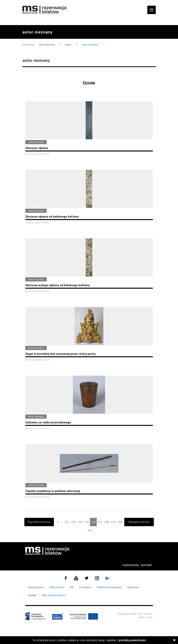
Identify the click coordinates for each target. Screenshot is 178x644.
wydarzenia (131, 565)
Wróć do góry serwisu (54, 595)
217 (100, 522)
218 (107, 522)
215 (87, 522)
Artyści (68, 45)
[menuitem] (131, 565)
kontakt (146, 565)
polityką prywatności (132, 640)
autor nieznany (90, 45)
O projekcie (85, 587)
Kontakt (32, 595)
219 (113, 522)
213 (73, 522)
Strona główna (47, 45)
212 (67, 522)
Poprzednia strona (39, 522)
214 (80, 522)
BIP (72, 587)
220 (120, 522)
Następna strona (139, 522)
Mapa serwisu (57, 587)
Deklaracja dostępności (109, 587)
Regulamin (133, 587)
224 (90, 530)
